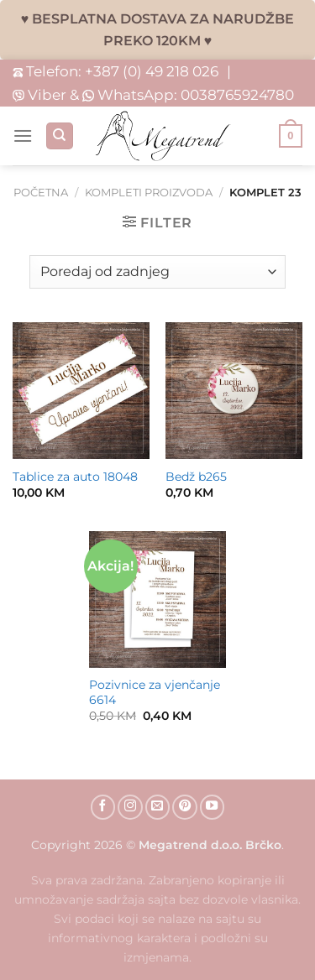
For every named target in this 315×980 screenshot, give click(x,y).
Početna (41, 193)
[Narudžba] (157, 272)
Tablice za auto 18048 (75, 477)
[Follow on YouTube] (213, 807)
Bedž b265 (196, 477)
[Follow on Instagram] (130, 807)
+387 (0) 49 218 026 (152, 71)
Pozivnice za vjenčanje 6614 (155, 692)
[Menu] (23, 136)
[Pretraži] (60, 136)
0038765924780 (237, 94)
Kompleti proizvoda (149, 193)
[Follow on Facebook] (103, 807)
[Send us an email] (158, 807)
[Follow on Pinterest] (185, 807)
